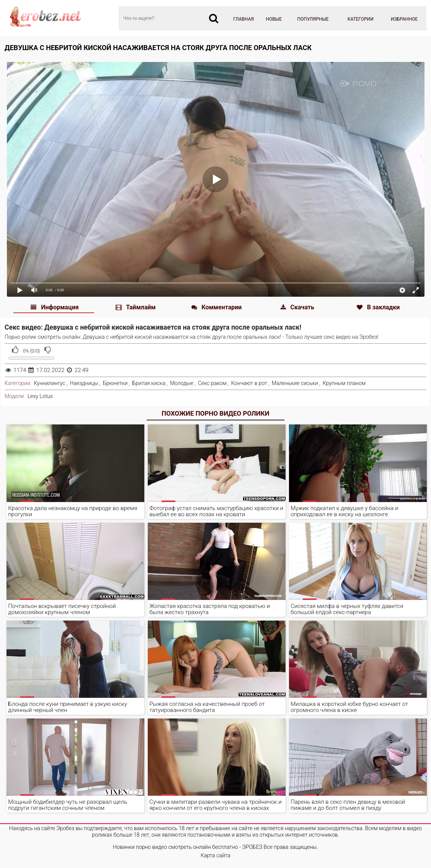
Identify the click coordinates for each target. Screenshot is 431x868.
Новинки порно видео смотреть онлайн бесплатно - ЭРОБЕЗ (188, 847)
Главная (243, 19)
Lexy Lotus (40, 396)
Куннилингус (49, 383)
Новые (274, 19)
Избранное (404, 19)
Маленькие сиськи (295, 383)
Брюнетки (115, 383)
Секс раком (212, 383)
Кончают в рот (249, 383)
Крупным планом (344, 383)
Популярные (313, 19)
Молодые (182, 383)
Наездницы (84, 383)
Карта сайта (215, 855)
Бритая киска (149, 383)
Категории (361, 19)
